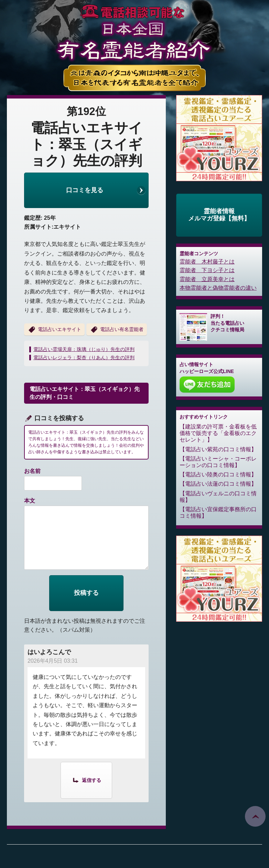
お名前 (32, 471)
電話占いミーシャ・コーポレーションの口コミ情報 (218, 462)
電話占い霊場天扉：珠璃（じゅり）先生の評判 (84, 349)
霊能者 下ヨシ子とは (207, 270)
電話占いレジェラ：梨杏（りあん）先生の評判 (84, 358)
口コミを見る (85, 190)
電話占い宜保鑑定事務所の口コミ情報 (218, 513)
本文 (30, 501)
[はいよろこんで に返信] (86, 780)
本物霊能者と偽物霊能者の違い (218, 288)
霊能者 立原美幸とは (207, 279)
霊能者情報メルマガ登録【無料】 (219, 215)
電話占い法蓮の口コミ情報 (218, 484)
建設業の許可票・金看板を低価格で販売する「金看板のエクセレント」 (218, 433)
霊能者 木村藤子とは (207, 262)
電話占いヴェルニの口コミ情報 (218, 497)
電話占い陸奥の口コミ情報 (218, 474)
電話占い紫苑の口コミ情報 (218, 449)
